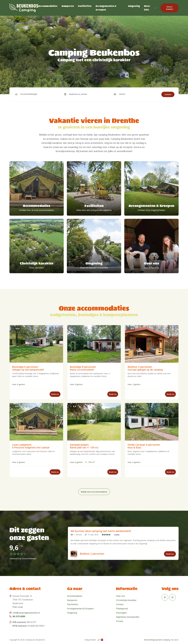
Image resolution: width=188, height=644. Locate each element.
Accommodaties (48, 6)
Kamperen (68, 6)
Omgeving (134, 6)
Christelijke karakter (126, 600)
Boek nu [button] (170, 554)
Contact (120, 604)
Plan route (18, 607)
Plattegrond (122, 609)
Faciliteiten (85, 6)
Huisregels (121, 613)
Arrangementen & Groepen (106, 8)
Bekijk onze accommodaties (94, 492)
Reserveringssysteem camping (157, 640)
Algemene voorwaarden (128, 617)
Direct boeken (170, 8)
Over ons (120, 596)
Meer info (147, 8)
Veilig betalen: (90, 640)
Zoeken (168, 94)
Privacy (120, 621)
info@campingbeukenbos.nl (26, 613)
